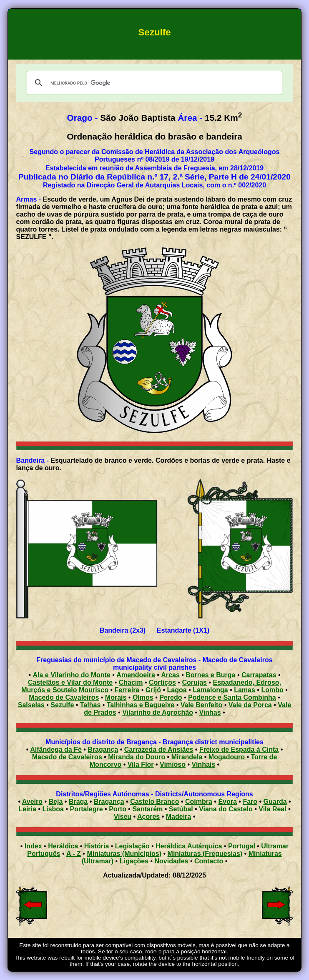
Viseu (123, 817)
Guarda (275, 802)
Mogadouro (227, 757)
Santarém (147, 809)
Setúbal (181, 809)
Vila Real (272, 809)
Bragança (103, 749)
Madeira (178, 817)
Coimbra (199, 802)
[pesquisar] (153, 83)
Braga (78, 802)
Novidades (172, 861)
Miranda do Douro (137, 757)
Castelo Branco (154, 802)
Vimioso (173, 764)
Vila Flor (141, 764)
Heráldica (63, 846)
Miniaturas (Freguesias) (205, 854)
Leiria (27, 809)
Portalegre (87, 809)
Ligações (134, 861)
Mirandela (187, 757)
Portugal (242, 846)
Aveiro (32, 802)
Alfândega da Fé (56, 749)
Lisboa (53, 809)
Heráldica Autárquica (189, 846)
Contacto (209, 861)
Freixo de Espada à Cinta (239, 749)
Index (33, 846)
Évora (227, 802)
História (97, 846)
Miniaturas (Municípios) (124, 854)
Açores (148, 817)
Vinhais (204, 764)
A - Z (74, 854)
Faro (250, 802)
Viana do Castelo (226, 809)
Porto (118, 809)
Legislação (132, 846)
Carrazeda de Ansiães (159, 749)
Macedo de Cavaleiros (67, 757)
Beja (56, 802)
